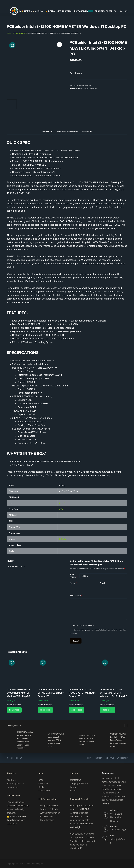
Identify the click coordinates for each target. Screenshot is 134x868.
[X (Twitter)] (12, 758)
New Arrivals (64, 11)
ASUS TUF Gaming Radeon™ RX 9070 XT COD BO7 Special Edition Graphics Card (25, 739)
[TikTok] (21, 758)
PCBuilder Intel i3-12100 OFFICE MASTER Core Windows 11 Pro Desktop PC (113, 693)
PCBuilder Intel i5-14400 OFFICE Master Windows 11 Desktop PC (51, 693)
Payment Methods (49, 816)
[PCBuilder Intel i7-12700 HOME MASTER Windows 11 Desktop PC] (83, 671)
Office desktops (20, 33)
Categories (44, 784)
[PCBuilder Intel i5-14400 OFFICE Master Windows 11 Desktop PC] (51, 671)
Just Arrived (83, 11)
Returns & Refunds (49, 809)
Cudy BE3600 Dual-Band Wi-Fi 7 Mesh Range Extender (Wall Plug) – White (119, 739)
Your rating (73, 576)
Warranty (75, 787)
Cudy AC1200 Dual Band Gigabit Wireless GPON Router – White (56, 739)
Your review (76, 596)
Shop (87, 758)
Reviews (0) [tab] (87, 132)
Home (26, 11)
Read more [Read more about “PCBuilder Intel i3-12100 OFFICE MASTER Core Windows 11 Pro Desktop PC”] (107, 710)
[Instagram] (17, 758)
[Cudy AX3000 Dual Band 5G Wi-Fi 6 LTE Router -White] (73, 740)
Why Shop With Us (16, 784)
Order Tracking (47, 820)
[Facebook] (8, 758)
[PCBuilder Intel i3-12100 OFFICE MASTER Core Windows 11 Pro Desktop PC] (114, 671)
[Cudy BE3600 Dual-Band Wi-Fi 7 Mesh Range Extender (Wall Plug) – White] (104, 740)
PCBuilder (64, 539)
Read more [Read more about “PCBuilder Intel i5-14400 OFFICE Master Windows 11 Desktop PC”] (45, 710)
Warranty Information (50, 813)
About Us (109, 758)
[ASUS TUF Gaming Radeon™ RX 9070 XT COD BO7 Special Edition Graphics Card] (10, 740)
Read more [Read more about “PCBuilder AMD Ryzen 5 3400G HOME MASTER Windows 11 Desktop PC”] (14, 710)
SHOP (38, 11)
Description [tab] (47, 132)
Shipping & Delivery (49, 806)
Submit (76, 641)
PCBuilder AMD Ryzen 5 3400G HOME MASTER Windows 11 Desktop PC (18, 693)
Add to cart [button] (77, 710)
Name (73, 583)
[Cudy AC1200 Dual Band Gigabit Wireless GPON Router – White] (42, 740)
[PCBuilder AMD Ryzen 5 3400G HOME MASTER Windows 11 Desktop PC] (20, 671)
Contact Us (97, 758)
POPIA (73, 791)
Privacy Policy (88, 625)
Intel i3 (62, 503)
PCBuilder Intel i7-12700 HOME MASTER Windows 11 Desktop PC (83, 693)
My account (122, 758)
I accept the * (84, 625)
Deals (50, 11)
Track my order (104, 11)
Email (103, 583)
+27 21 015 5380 (118, 830)
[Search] (115, 11)
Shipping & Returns (79, 784)
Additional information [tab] (67, 132)
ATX (61, 509)
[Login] (121, 11)
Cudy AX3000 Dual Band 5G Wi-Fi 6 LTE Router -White (87, 739)
